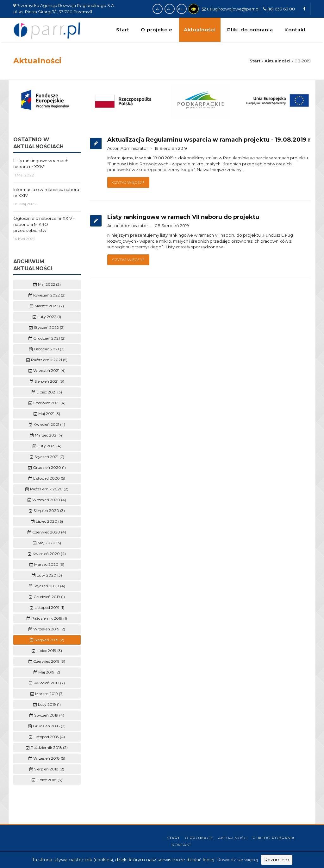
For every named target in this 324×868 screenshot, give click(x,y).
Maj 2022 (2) (47, 284)
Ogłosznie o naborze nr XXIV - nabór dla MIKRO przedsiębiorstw (44, 224)
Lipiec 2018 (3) (47, 780)
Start (123, 30)
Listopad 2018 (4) (47, 737)
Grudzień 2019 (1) (47, 597)
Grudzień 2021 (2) (47, 338)
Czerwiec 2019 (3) (47, 661)
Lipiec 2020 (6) (47, 521)
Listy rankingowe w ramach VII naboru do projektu (183, 217)
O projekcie (157, 30)
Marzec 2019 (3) (47, 694)
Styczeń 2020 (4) (47, 586)
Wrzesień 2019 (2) (47, 629)
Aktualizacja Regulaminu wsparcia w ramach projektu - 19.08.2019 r (209, 140)
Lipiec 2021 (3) (47, 392)
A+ (170, 9)
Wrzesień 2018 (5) (47, 758)
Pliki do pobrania (250, 30)
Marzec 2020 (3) (47, 564)
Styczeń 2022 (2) (47, 327)
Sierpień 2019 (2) (47, 640)
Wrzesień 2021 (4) (47, 370)
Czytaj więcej (128, 182)
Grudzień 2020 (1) (47, 467)
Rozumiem (277, 860)
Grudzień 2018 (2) (47, 726)
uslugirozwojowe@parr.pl (231, 9)
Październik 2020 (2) (47, 489)
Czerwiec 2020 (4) (47, 532)
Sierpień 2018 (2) (47, 769)
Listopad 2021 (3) (47, 349)
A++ (181, 9)
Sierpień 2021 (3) (47, 381)
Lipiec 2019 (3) (47, 651)
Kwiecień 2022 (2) (47, 295)
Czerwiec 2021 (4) (47, 403)
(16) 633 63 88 (279, 9)
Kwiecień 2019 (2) (47, 683)
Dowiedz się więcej (237, 860)
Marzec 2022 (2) (47, 306)
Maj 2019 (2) (47, 672)
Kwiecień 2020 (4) (47, 554)
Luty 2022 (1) (47, 317)
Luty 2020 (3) (47, 575)
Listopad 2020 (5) (47, 478)
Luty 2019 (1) (47, 704)
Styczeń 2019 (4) (47, 715)
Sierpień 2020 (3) (47, 511)
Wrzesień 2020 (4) (47, 500)
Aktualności (200, 30)
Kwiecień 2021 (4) (47, 424)
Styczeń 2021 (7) (47, 457)
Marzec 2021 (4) (47, 435)
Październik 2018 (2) (47, 747)
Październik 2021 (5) (47, 360)
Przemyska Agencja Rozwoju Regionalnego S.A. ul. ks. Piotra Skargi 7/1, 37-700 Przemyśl (64, 9)
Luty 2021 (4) (47, 446)
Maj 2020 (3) (47, 543)
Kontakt (295, 30)
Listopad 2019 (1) (47, 607)
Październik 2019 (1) (47, 618)
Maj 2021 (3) (47, 414)
